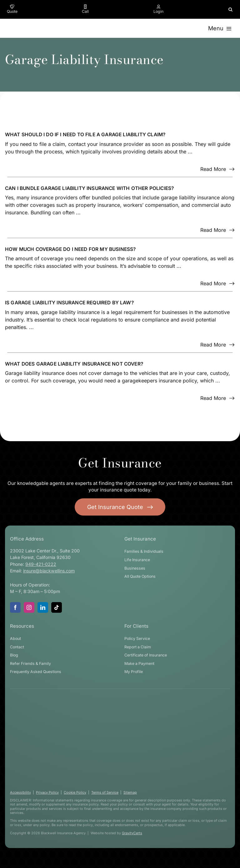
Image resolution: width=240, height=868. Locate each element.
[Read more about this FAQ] (217, 169)
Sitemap (130, 792)
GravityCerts (132, 833)
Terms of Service (105, 792)
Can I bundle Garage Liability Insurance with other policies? (89, 188)
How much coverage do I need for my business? (70, 249)
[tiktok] (57, 607)
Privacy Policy (47, 792)
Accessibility (20, 792)
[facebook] (15, 607)
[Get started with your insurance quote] (120, 507)
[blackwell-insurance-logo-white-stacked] (115, 704)
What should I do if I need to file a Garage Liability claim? (85, 135)
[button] (230, 9)
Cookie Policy (75, 792)
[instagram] (29, 607)
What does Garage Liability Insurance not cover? (74, 364)
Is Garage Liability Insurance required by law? (69, 303)
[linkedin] (43, 607)
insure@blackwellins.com (49, 571)
